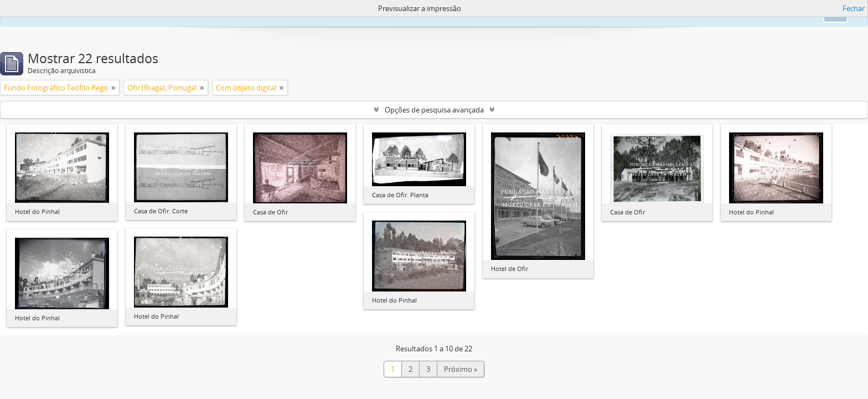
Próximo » (461, 369)
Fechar (854, 8)
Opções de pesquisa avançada (434, 110)
